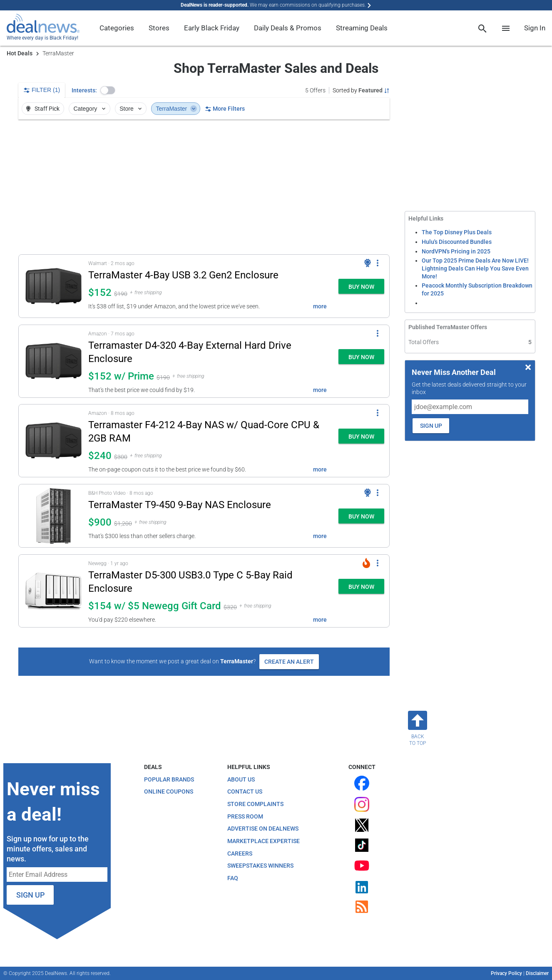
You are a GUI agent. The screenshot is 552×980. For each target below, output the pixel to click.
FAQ (233, 878)
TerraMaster (177, 109)
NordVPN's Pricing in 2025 (456, 251)
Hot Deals (20, 53)
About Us (241, 779)
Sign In (535, 28)
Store (131, 109)
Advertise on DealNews (263, 829)
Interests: (84, 90)
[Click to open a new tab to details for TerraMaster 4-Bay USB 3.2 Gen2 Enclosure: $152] (53, 286)
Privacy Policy (506, 973)
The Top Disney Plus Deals (457, 232)
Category (90, 109)
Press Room (245, 816)
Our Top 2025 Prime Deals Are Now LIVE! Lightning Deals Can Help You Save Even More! (475, 268)
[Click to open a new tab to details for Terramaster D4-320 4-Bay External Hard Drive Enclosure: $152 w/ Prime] (53, 361)
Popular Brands (169, 779)
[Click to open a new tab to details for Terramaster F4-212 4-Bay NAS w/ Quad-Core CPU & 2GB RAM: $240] (53, 441)
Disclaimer (537, 973)
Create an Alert (289, 662)
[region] (204, 187)
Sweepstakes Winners (260, 866)
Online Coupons (169, 791)
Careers (240, 853)
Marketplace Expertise (264, 841)
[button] (108, 90)
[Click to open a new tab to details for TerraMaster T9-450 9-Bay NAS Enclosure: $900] (53, 516)
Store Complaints (255, 804)
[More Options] (378, 263)
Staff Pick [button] (42, 109)
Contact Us (245, 791)
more (320, 306)
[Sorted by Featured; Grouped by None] (361, 90)
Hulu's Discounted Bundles (457, 242)
